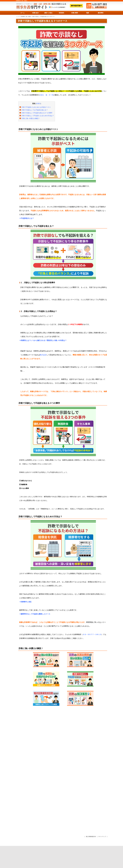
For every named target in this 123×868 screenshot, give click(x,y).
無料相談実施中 (76, 6)
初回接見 (61, 13)
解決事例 (101, 13)
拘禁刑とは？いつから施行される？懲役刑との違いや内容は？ (44, 340)
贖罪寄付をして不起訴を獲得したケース (36, 614)
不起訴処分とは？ (27, 218)
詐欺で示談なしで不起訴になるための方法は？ (38, 116)
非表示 (38, 104)
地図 (88, 13)
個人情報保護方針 (91, 837)
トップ (18, 17)
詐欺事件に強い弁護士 (26, 17)
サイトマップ (102, 837)
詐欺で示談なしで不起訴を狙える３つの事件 (37, 113)
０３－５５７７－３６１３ (92, 634)
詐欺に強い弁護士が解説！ (31, 118)
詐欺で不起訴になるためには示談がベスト (36, 107)
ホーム (22, 13)
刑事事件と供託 (26, 602)
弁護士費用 (75, 13)
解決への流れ (49, 13)
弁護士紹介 (35, 13)
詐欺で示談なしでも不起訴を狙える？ (35, 110)
